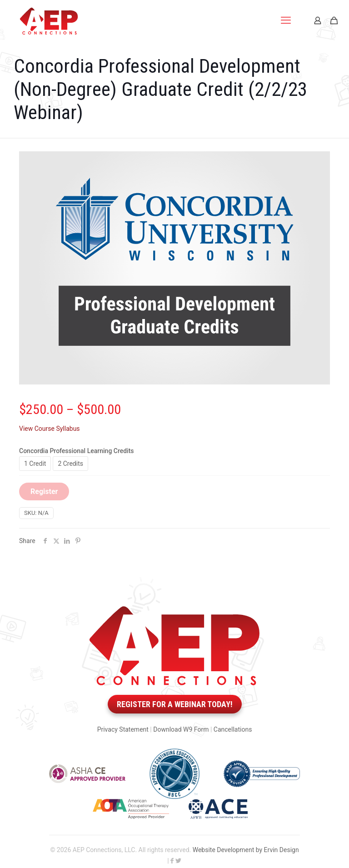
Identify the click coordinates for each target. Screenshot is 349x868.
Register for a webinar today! (175, 704)
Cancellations (233, 729)
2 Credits (70, 464)
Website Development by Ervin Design (246, 850)
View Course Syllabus (50, 429)
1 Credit (35, 464)
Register (44, 491)
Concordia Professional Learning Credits (77, 451)
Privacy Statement (123, 729)
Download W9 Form (181, 729)
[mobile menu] (286, 20)
